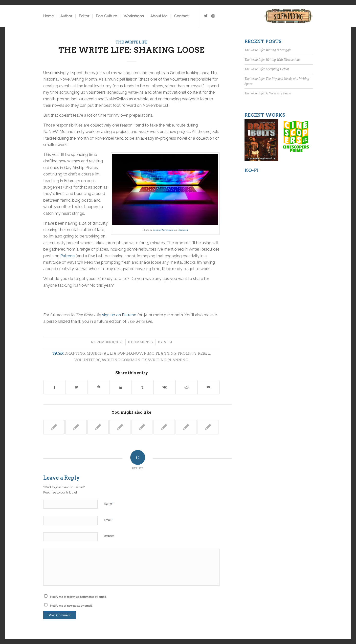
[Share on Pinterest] (99, 387)
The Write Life (131, 42)
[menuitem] (48, 16)
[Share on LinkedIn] (121, 387)
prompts (187, 353)
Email (108, 520)
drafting (75, 353)
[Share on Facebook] (55, 387)
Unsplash (183, 230)
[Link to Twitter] (206, 16)
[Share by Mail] (208, 387)
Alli (168, 342)
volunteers (87, 360)
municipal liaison (106, 353)
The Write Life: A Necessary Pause (268, 93)
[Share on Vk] (164, 387)
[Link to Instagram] (213, 16)
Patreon (67, 256)
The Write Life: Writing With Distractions (272, 60)
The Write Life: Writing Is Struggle (268, 50)
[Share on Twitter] (77, 387)
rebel (204, 353)
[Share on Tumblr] (143, 387)
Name (109, 504)
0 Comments (140, 342)
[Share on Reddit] (186, 387)
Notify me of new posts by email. (71, 606)
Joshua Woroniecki (163, 230)
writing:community (124, 360)
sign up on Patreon (119, 315)
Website (109, 536)
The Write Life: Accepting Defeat (267, 69)
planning (166, 353)
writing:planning (168, 360)
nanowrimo (141, 353)
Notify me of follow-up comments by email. (78, 597)
